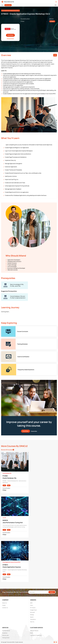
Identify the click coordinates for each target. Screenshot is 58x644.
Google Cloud (33, 610)
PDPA (31, 633)
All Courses (8, 5)
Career (4, 605)
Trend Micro (33, 619)
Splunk (32, 617)
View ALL (32, 622)
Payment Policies (34, 631)
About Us (4, 603)
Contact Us (5, 608)
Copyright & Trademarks (36, 635)
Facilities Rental (6, 631)
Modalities (5, 633)
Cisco (31, 605)
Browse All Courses (8, 450)
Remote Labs (5, 635)
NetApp (32, 615)
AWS (31, 603)
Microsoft (32, 612)
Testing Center (6, 638)
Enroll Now (10, 35)
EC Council (33, 608)
